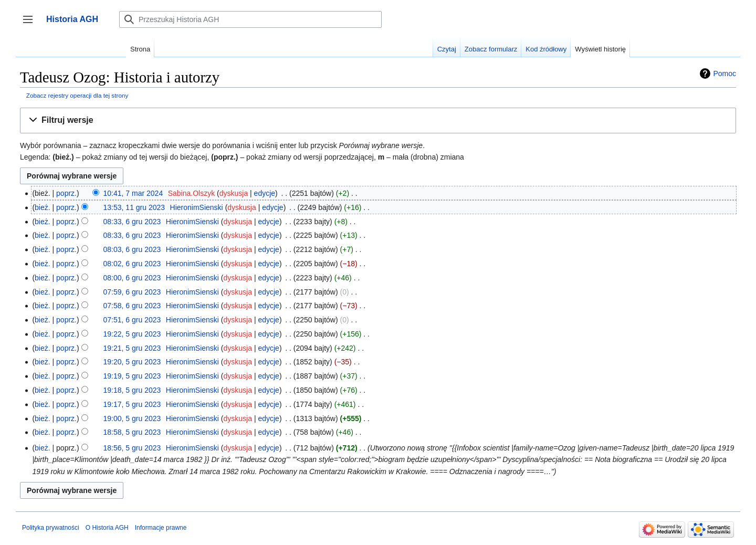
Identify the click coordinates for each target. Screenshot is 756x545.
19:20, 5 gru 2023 (132, 362)
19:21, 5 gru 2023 (132, 348)
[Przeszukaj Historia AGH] (250, 19)
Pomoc (724, 74)
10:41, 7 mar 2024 (133, 193)
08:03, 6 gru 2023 (132, 249)
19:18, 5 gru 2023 (132, 390)
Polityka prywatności (51, 528)
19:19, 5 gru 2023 (132, 376)
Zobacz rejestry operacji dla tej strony (77, 95)
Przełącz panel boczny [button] (31, 24)
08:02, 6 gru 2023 (132, 264)
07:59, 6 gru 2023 (132, 292)
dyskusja (234, 193)
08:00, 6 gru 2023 (132, 278)
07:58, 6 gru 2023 (132, 306)
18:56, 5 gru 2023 (132, 448)
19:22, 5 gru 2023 (132, 334)
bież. (43, 207)
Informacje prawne (161, 528)
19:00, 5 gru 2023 (132, 418)
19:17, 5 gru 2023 (132, 404)
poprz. (66, 193)
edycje (265, 193)
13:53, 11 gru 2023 (134, 207)
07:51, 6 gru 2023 (132, 320)
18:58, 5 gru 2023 (132, 432)
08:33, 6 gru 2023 (132, 222)
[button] (378, 120)
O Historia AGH (107, 528)
